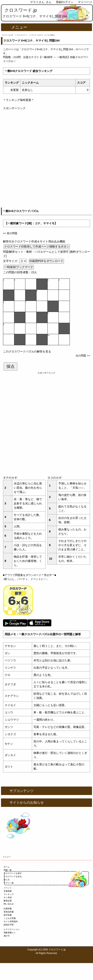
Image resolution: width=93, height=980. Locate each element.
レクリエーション (12, 929)
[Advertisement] (46, 157)
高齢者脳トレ (10, 933)
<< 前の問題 (10, 233)
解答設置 (8, 901)
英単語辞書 (9, 912)
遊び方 (7, 936)
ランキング (9, 894)
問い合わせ (9, 904)
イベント (8, 888)
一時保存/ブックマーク (19, 267)
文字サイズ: (11, 261)
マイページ (85, 2)
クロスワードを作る (13, 877)
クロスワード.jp (21, 10)
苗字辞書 (8, 915)
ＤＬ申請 (8, 897)
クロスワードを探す (13, 873)
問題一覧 (8, 870)
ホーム (7, 867)
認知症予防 (9, 925)
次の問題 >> (83, 356)
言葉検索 (8, 891)
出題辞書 (8, 909)
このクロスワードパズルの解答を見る (27, 351)
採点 (10, 366)
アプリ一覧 (9, 883)
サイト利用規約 (11, 921)
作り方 (7, 880)
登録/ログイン (65, 2)
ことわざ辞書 (10, 918)
